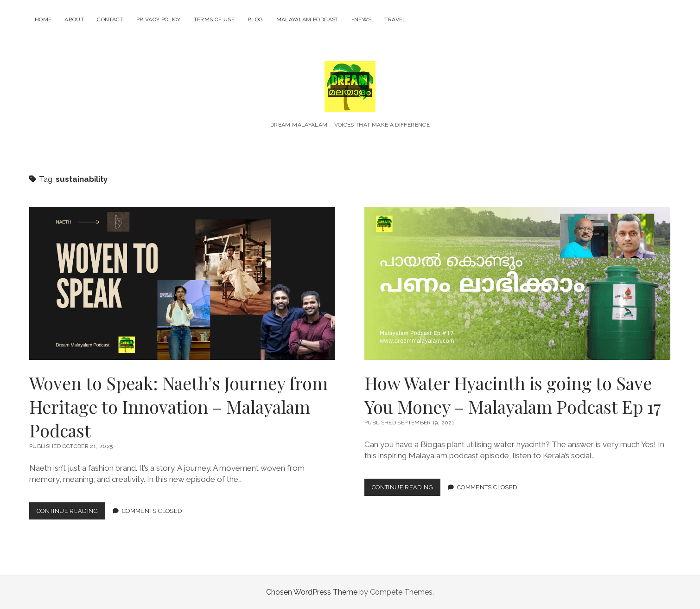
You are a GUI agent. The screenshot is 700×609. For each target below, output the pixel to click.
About (74, 19)
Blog (255, 19)
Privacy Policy (159, 19)
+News (362, 19)
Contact (110, 19)
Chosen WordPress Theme (312, 592)
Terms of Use (214, 19)
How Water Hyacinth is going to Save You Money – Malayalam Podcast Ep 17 (517, 283)
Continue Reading (71, 513)
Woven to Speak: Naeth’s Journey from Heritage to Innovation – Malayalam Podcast (182, 283)
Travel (395, 19)
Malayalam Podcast (308, 19)
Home (43, 19)
